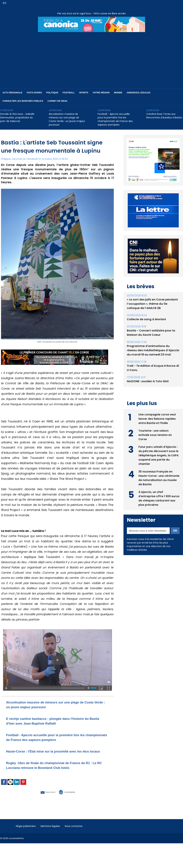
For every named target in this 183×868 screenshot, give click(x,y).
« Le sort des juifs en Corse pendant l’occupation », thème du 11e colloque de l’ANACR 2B (153, 304)
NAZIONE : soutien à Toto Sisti (147, 381)
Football (69, 93)
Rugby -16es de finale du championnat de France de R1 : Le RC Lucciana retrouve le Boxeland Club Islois (57, 772)
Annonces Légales (139, 93)
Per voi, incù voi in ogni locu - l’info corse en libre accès (91, 13)
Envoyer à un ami (39, 801)
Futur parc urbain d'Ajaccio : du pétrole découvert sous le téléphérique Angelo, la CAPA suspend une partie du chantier (159, 455)
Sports (84, 93)
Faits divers (34, 93)
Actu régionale (13, 93)
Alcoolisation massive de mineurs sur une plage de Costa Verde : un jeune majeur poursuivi (67, 119)
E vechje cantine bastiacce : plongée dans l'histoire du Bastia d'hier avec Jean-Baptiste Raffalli (56, 721)
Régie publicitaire (28, 835)
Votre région (101, 93)
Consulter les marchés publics (23, 101)
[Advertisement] (91, 58)
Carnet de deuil (57, 101)
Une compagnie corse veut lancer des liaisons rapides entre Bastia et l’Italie (157, 418)
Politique (52, 93)
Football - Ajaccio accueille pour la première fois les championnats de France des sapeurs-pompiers (115, 119)
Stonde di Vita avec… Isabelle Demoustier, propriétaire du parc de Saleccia (17, 118)
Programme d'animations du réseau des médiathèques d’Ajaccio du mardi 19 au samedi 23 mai (152, 350)
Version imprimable (75, 801)
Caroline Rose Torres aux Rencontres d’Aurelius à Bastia (164, 116)
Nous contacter (82, 835)
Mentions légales (55, 835)
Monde (118, 93)
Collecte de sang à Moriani (145, 319)
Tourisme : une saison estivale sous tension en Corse (155, 434)
